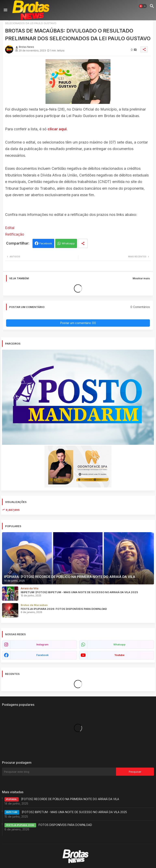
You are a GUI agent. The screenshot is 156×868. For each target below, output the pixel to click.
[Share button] (83, 243)
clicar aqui (57, 129)
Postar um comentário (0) (78, 323)
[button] (143, 6)
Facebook (46, 243)
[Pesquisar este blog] (59, 772)
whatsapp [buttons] (119, 644)
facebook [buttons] (42, 655)
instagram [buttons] (42, 644)
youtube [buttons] (119, 655)
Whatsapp (68, 243)
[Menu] (5, 10)
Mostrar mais (141, 278)
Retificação (15, 234)
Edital (10, 228)
